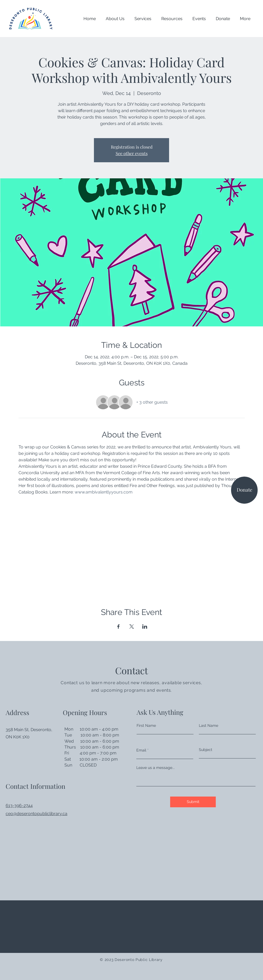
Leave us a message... (156, 768)
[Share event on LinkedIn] (145, 627)
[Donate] (244, 490)
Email (141, 750)
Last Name (209, 725)
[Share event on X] (132, 627)
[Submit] (193, 802)
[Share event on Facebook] (118, 627)
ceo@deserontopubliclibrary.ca (36, 814)
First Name (146, 725)
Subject (206, 750)
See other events (132, 153)
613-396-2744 (19, 806)
